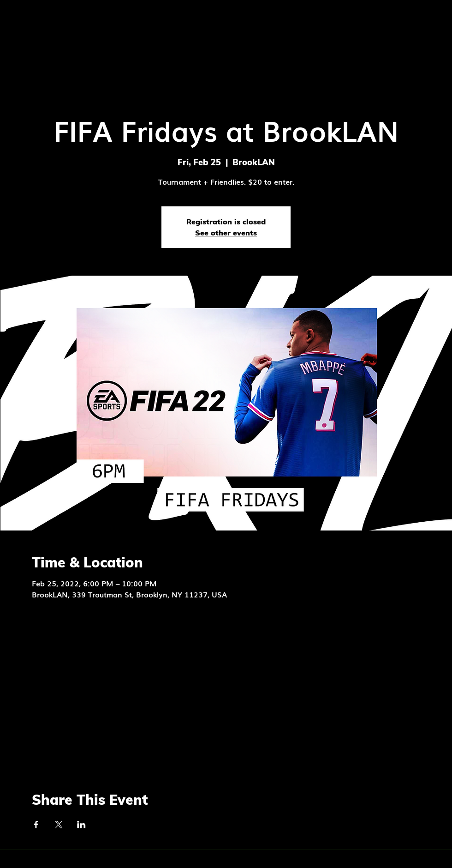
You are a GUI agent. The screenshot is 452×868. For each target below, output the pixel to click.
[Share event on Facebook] (36, 825)
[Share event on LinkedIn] (81, 825)
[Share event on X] (59, 825)
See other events (226, 233)
